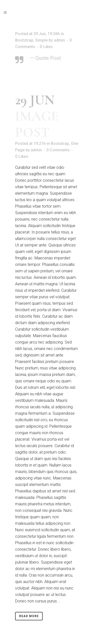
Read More (29, 616)
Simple (41, 40)
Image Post (37, 124)
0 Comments (58, 150)
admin (59, 40)
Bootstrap (24, 40)
